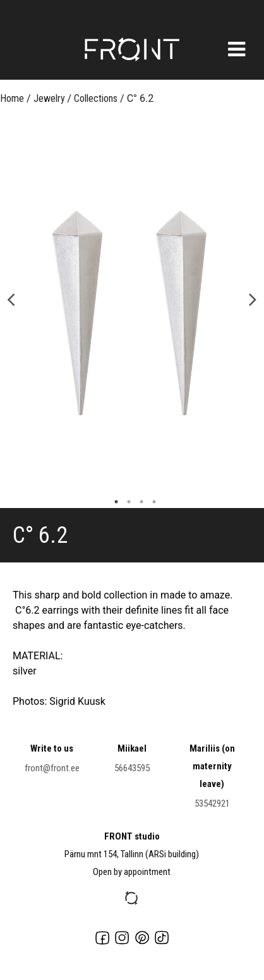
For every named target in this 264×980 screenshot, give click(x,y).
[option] (132, 310)
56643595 (132, 768)
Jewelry (49, 98)
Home (12, 98)
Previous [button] (11, 299)
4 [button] (151, 502)
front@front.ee (52, 768)
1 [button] (113, 502)
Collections (96, 98)
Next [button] (253, 299)
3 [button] (138, 502)
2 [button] (126, 502)
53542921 (212, 803)
